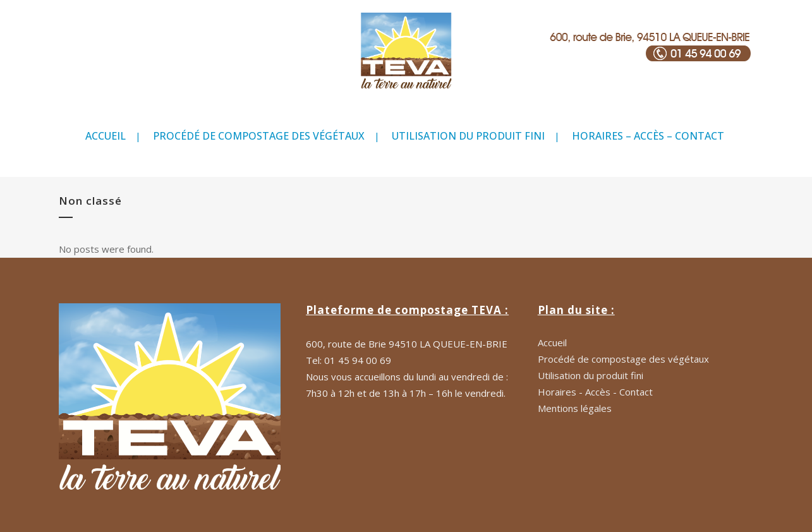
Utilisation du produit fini (591, 375)
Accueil (552, 342)
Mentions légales (575, 408)
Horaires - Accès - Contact (595, 392)
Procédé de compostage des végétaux (623, 359)
